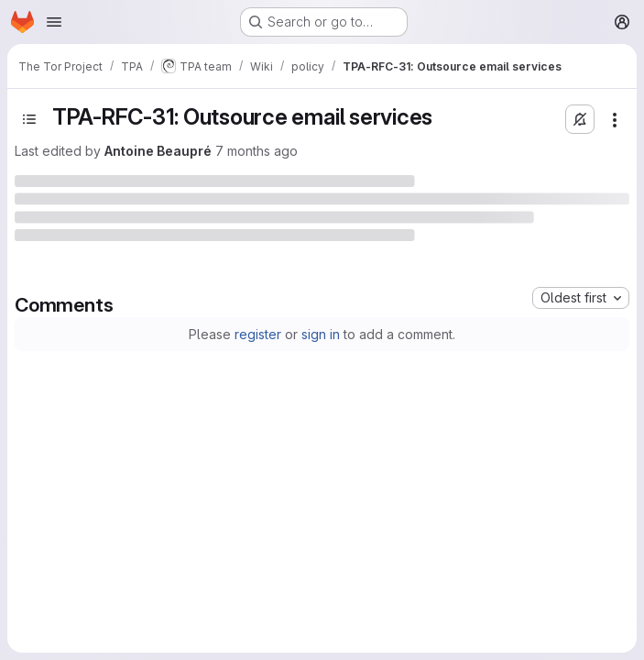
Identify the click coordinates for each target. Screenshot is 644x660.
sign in (321, 334)
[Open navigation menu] (54, 22)
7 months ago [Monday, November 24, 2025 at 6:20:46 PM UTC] (257, 151)
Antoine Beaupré (158, 151)
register (258, 334)
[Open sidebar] (29, 119)
